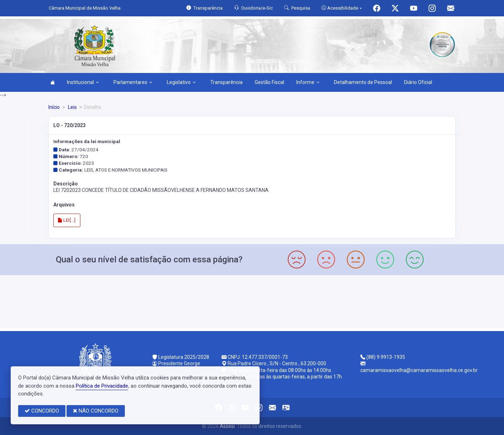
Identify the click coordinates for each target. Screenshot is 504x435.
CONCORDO (42, 411)
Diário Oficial (418, 82)
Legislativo (181, 82)
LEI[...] (67, 220)
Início (54, 107)
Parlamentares (133, 82)
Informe (308, 82)
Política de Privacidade (102, 386)
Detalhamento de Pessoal (363, 82)
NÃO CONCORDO (96, 411)
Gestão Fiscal (269, 82)
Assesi (227, 426)
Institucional (83, 82)
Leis (72, 107)
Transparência (226, 82)
